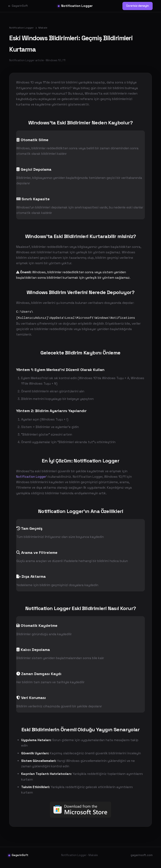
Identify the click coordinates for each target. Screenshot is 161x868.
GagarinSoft (18, 6)
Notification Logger (75, 6)
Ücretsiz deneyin (138, 6)
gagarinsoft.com (142, 860)
